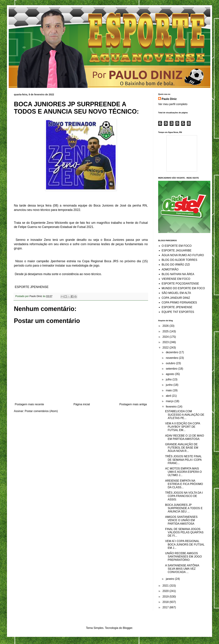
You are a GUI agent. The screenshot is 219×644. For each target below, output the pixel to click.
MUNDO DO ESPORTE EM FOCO (183, 288)
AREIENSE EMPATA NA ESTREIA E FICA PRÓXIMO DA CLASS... (184, 484)
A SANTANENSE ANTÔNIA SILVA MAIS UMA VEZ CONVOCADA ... (182, 569)
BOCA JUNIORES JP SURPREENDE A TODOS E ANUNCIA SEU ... (184, 508)
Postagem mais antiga (133, 404)
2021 (166, 586)
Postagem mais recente (29, 404)
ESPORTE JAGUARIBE (177, 250)
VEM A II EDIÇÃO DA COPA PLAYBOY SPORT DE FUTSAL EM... (183, 427)
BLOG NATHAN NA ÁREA (178, 274)
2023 (166, 342)
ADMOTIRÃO (170, 269)
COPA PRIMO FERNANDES (179, 303)
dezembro (172, 352)
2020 (166, 591)
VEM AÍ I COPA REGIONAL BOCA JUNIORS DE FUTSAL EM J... (185, 544)
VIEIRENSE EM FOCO (176, 279)
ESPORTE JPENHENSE (177, 307)
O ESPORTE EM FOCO (177, 246)
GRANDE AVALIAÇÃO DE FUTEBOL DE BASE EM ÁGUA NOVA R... (182, 448)
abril (169, 396)
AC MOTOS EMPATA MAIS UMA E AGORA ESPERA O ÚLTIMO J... (183, 472)
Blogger (128, 628)
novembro (172, 358)
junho (170, 385)
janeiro (170, 579)
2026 (166, 326)
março (170, 401)
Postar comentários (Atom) (41, 411)
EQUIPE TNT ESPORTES (178, 312)
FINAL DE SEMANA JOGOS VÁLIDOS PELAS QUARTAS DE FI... (184, 532)
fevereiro (172, 407)
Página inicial (82, 404)
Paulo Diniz (169, 99)
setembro (172, 369)
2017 (166, 607)
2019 (166, 597)
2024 (166, 337)
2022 (166, 348)
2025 (166, 331)
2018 (166, 602)
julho (169, 379)
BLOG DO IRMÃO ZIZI (176, 265)
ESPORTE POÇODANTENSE (180, 284)
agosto (170, 374)
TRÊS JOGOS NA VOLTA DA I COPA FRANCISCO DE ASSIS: (184, 496)
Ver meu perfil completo (173, 104)
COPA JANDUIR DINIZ (176, 298)
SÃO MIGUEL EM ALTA (176, 293)
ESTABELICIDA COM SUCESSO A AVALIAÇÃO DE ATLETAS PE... (185, 415)
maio (169, 390)
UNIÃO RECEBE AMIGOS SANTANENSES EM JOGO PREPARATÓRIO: (183, 557)
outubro (171, 363)
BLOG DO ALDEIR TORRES (179, 260)
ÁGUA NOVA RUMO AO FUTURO (183, 255)
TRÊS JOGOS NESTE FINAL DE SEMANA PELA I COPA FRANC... (183, 460)
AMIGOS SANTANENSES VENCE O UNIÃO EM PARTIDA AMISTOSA (181, 520)
